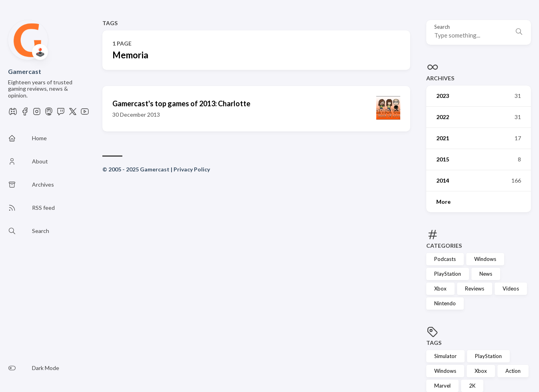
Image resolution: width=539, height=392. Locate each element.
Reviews (475, 289)
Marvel (442, 386)
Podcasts (445, 259)
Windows (485, 259)
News (486, 274)
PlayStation (448, 274)
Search (442, 27)
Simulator (445, 356)
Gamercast (25, 71)
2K (472, 386)
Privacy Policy (192, 169)
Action (513, 371)
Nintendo (445, 303)
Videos (511, 289)
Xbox (440, 289)
